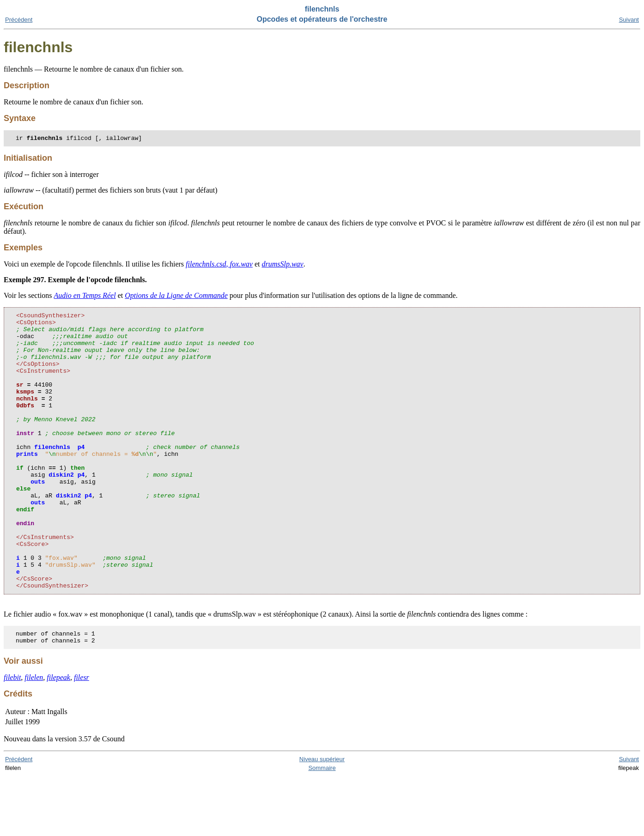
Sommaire (322, 827)
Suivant (629, 20)
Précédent (19, 20)
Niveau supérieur (322, 819)
